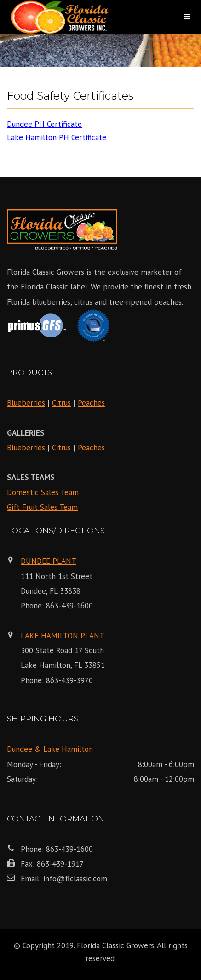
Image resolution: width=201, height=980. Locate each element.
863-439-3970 (69, 680)
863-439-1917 (60, 864)
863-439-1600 (69, 606)
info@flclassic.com (75, 879)
